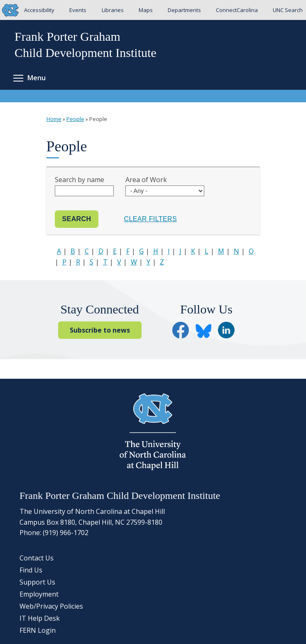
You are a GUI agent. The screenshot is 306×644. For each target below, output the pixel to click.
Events (78, 10)
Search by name (80, 180)
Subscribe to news (100, 330)
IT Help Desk (40, 618)
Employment (39, 594)
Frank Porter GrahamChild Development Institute (86, 44)
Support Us (37, 582)
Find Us (31, 570)
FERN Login (38, 630)
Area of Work (146, 180)
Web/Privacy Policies (51, 606)
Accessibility (39, 10)
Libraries (113, 10)
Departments (184, 10)
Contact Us (37, 558)
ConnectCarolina (237, 10)
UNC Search (288, 10)
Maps (146, 10)
